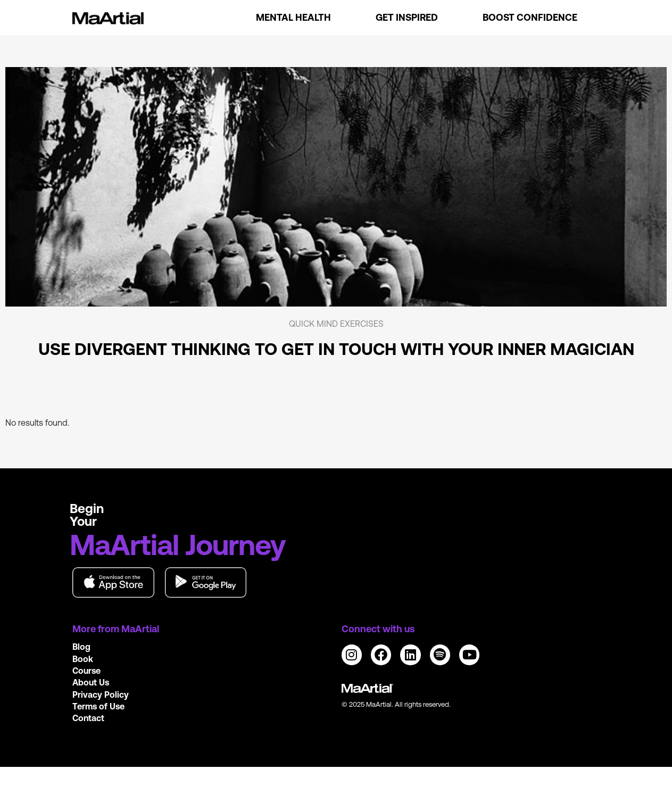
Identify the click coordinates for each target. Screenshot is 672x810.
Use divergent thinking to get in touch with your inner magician (336, 349)
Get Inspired (407, 17)
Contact (88, 718)
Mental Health (293, 17)
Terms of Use (98, 706)
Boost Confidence (530, 17)
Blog (81, 647)
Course (86, 671)
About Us (91, 682)
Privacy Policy (101, 695)
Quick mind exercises (336, 324)
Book (83, 659)
